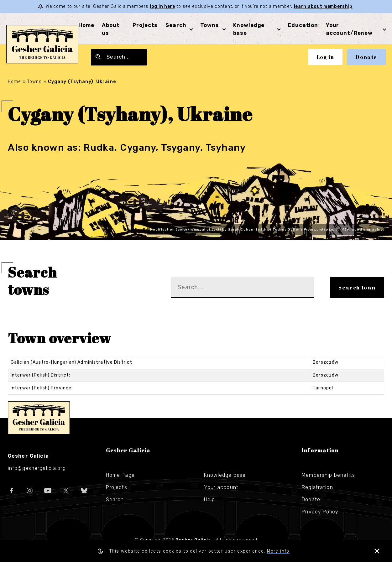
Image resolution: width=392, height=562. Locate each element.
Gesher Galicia (39, 418)
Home (86, 25)
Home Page (120, 475)
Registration (317, 487)
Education (303, 25)
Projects (145, 25)
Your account (221, 487)
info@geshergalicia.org (37, 468)
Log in (326, 57)
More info (278, 551)
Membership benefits (328, 475)
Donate (366, 57)
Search (176, 25)
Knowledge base (225, 475)
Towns (209, 25)
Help (209, 500)
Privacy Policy (320, 512)
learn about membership (323, 6)
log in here (162, 6)
